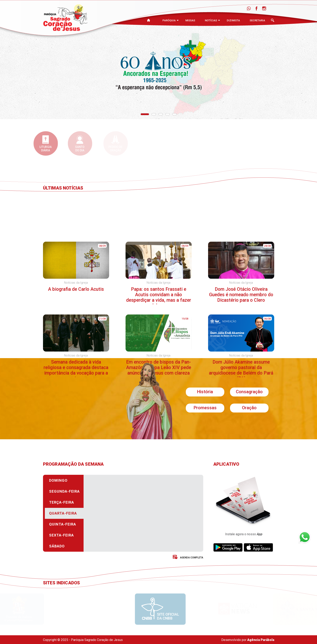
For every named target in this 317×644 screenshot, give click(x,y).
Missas (190, 20)
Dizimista (233, 20)
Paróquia (169, 20)
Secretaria (257, 20)
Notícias (211, 20)
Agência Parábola (261, 640)
